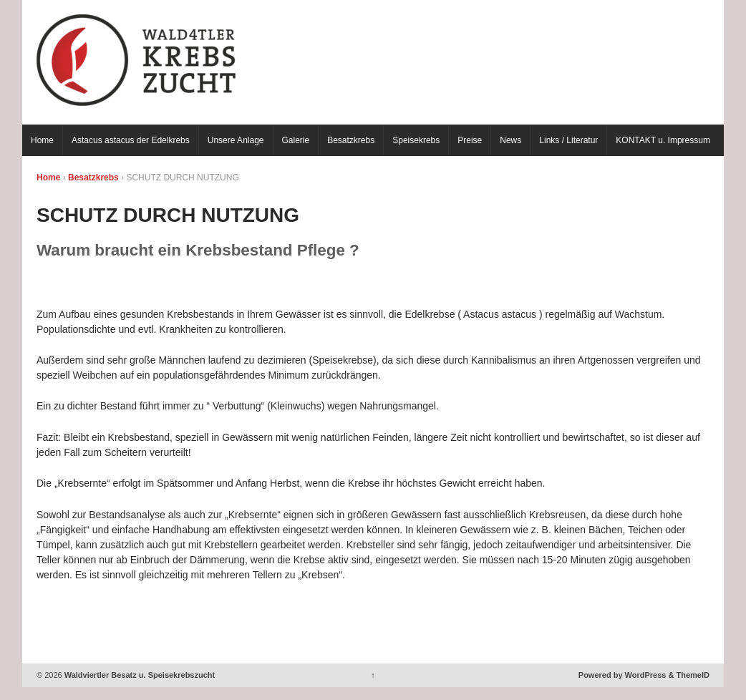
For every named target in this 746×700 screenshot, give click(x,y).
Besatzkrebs (351, 140)
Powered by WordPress (623, 675)
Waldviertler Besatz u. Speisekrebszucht (139, 675)
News (510, 140)
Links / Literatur (568, 140)
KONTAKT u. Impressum (663, 140)
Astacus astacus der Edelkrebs (131, 140)
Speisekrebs (416, 140)
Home (42, 140)
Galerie (296, 140)
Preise (470, 140)
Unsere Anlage (236, 140)
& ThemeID (689, 675)
